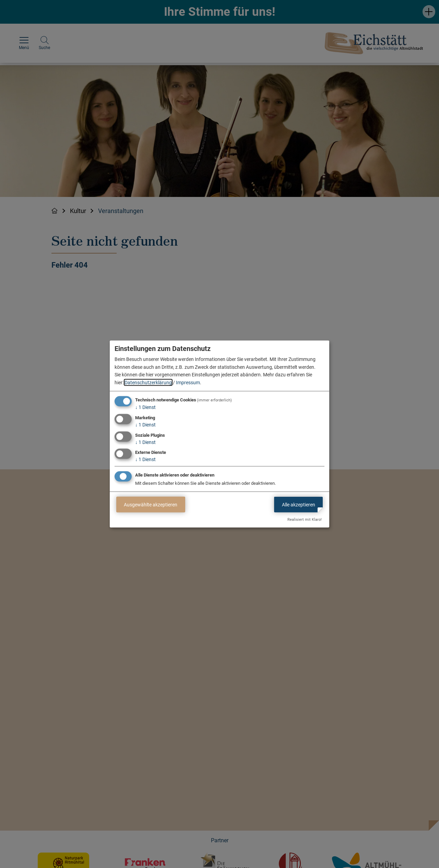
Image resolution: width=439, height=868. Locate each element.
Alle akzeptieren (299, 504)
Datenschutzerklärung (148, 382)
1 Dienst (145, 407)
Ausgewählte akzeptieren (151, 504)
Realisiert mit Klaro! (305, 520)
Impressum (188, 382)
